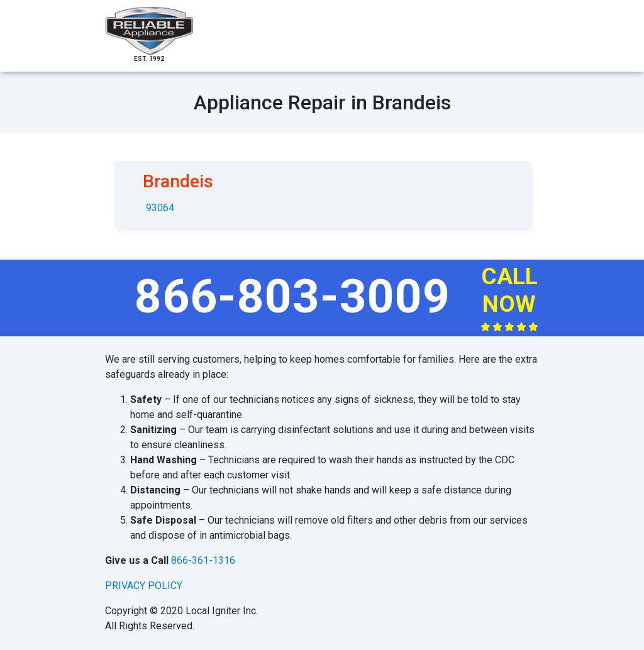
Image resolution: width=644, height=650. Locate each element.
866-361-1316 (203, 560)
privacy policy (144, 586)
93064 (160, 208)
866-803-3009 (292, 296)
